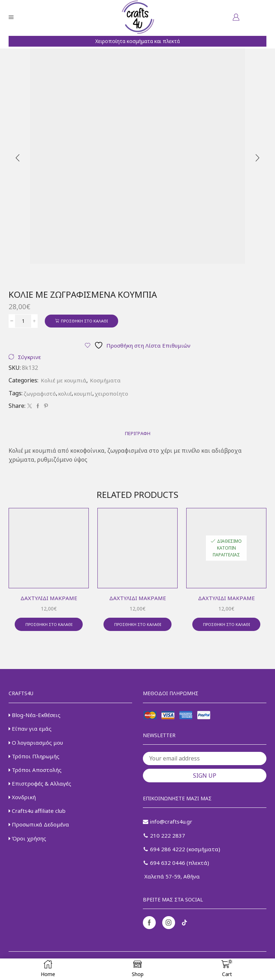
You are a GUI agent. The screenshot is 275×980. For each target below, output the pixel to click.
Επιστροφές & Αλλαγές (40, 789)
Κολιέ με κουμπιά (65, 381)
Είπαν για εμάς (31, 732)
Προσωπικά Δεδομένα (40, 832)
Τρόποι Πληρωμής (35, 760)
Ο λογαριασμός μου (37, 746)
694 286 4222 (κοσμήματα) (183, 854)
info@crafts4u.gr (169, 825)
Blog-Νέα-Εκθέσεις (35, 718)
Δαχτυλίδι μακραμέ (49, 599)
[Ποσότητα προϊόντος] (23, 321)
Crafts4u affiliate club (39, 818)
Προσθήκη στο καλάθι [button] (49, 627)
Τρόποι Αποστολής (36, 775)
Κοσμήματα (108, 381)
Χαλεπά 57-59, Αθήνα (172, 882)
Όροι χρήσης (28, 846)
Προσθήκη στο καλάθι (87, 321)
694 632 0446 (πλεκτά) (177, 868)
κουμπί (85, 394)
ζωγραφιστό (40, 394)
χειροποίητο (115, 394)
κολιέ (66, 394)
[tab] (137, 435)
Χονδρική (23, 803)
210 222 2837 (165, 839)
